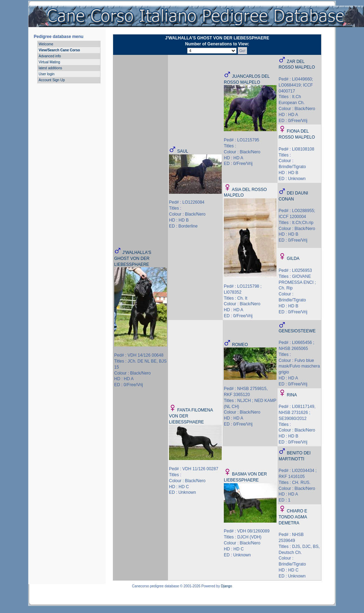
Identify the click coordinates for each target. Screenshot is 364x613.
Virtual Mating (49, 62)
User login (47, 74)
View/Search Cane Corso (59, 50)
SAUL (183, 151)
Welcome (46, 44)
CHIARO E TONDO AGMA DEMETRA (293, 517)
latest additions (50, 68)
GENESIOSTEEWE (297, 331)
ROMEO (240, 345)
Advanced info (50, 56)
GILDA (293, 258)
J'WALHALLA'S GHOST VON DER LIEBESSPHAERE (133, 258)
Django (227, 586)
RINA (292, 395)
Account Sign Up (52, 80)
